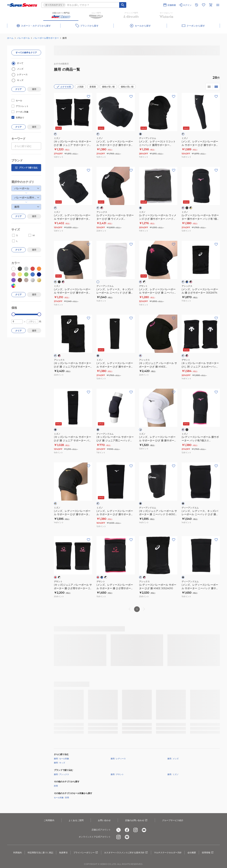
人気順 (80, 87)
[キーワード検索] (123, 5)
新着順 (93, 87)
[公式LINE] (127, 837)
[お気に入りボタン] (88, 96)
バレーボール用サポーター (46, 38)
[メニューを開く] (218, 5)
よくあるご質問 (76, 820)
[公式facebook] (127, 830)
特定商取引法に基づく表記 (40, 853)
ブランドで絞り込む (26, 168)
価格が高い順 (127, 87)
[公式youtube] (144, 830)
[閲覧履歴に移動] (196, 5)
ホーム (10, 38)
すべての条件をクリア (26, 52)
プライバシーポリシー (86, 853)
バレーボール (23, 38)
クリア (18, 89)
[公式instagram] (135, 830)
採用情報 (208, 853)
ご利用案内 (49, 820)
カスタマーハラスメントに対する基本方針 (126, 853)
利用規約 (18, 853)
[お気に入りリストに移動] (204, 5)
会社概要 (192, 853)
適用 (34, 89)
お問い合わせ (104, 820)
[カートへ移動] (211, 5)
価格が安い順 (108, 87)
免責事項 (63, 853)
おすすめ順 (64, 87)
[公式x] (118, 830)
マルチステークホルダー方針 (168, 853)
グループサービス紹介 (173, 820)
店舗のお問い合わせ (136, 820)
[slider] (13, 314)
